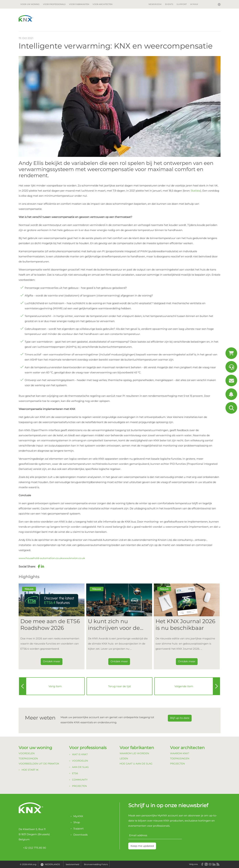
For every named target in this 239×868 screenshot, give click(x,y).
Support (182, 4)
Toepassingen (28, 758)
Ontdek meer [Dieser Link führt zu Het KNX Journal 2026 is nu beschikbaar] (187, 661)
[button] (39, 566)
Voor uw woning (30, 4)
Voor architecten (102, 4)
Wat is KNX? (80, 754)
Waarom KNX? (180, 753)
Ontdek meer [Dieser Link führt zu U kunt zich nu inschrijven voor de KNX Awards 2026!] (119, 661)
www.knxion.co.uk (74, 558)
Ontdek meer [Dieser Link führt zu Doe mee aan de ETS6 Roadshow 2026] (52, 661)
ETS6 (75, 773)
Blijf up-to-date (180, 718)
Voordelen (27, 753)
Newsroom (155, 4)
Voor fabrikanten (79, 4)
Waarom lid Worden (134, 753)
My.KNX (78, 816)
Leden (124, 758)
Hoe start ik (30, 770)
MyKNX (194, 4)
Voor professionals (54, 4)
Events (169, 4)
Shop (77, 822)
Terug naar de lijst (119, 686)
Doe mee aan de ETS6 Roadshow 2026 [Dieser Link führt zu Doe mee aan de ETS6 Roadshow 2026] (50, 625)
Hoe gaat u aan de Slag (136, 764)
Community (80, 780)
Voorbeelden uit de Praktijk (39, 764)
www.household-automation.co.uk (40, 558)
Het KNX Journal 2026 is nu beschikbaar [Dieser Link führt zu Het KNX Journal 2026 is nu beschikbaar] (185, 625)
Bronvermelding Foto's (96, 864)
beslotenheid (73, 864)
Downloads (80, 835)
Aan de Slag (80, 767)
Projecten (79, 786)
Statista (196, 191)
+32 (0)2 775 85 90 (32, 848)
